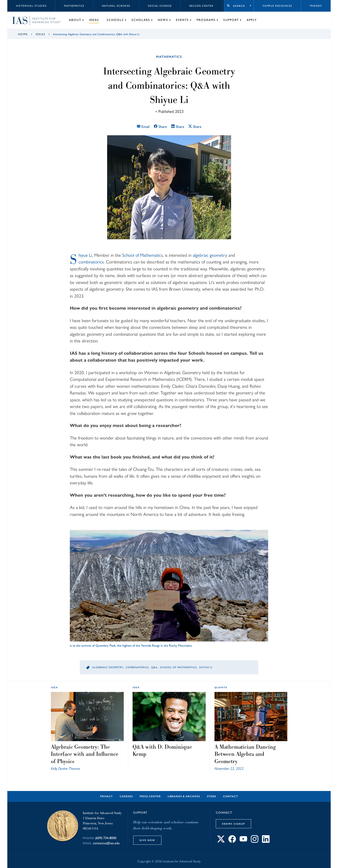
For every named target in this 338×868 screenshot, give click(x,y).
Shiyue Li (85, 255)
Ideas (94, 20)
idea (54, 687)
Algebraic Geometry (108, 667)
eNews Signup (233, 824)
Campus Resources (277, 6)
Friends (316, 6)
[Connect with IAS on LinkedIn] (266, 842)
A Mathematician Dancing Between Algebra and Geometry (245, 754)
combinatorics (91, 262)
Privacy (106, 796)
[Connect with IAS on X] (221, 842)
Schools (115, 20)
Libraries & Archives (184, 796)
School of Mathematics (142, 255)
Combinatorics (137, 667)
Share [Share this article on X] (195, 127)
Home (23, 34)
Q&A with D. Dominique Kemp (162, 750)
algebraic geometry (210, 255)
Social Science (160, 6)
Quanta (221, 687)
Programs (206, 20)
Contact (231, 796)
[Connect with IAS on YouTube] (243, 842)
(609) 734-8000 (106, 838)
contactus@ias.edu (106, 843)
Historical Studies (31, 6)
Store (212, 796)
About (75, 20)
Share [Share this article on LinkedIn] (178, 127)
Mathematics (74, 6)
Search (239, 6)
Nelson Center (201, 6)
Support (231, 20)
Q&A (154, 667)
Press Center (150, 796)
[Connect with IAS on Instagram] (255, 842)
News (163, 20)
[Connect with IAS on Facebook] (232, 842)
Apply (252, 20)
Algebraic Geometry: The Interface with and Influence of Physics (85, 754)
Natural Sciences (116, 6)
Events (182, 20)
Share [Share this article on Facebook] (160, 127)
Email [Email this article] (143, 127)
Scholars (141, 20)
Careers (126, 796)
